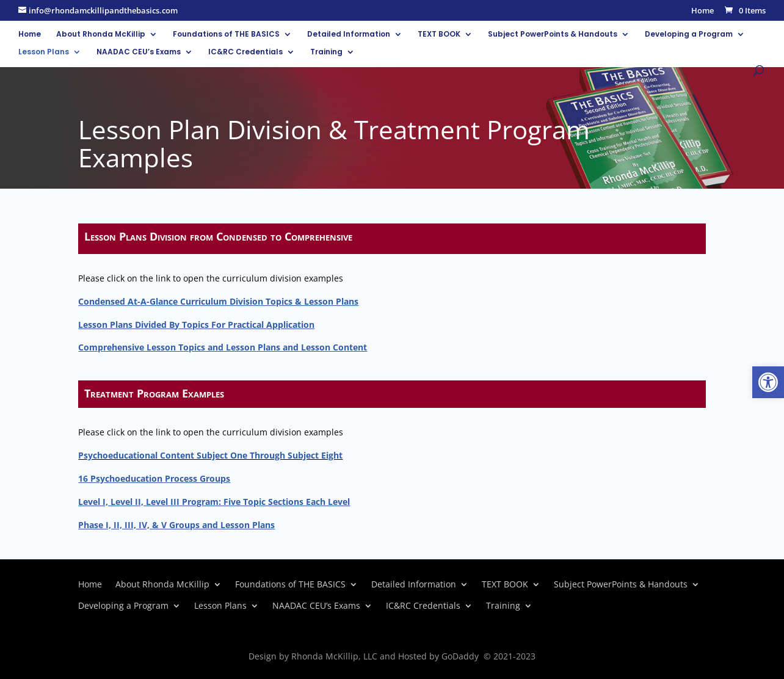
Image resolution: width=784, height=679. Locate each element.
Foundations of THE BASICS (226, 34)
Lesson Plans (44, 52)
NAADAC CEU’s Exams (139, 52)
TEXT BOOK (439, 34)
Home (702, 11)
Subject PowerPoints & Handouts (553, 34)
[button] (768, 382)
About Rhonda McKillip (101, 34)
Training (326, 52)
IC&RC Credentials (245, 52)
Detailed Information (349, 34)
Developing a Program (689, 34)
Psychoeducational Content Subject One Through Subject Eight (210, 455)
